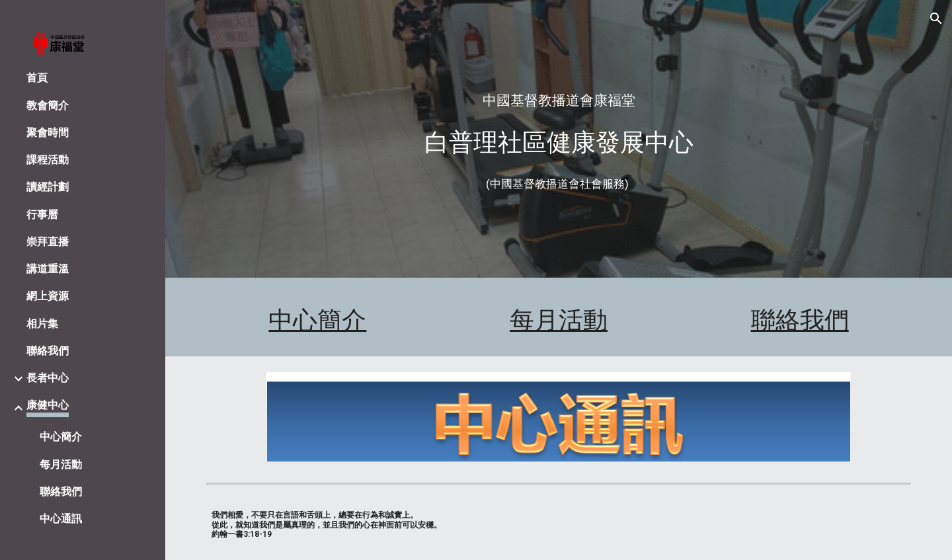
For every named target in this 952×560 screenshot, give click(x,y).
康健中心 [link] (48, 405)
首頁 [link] (37, 78)
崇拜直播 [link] (48, 242)
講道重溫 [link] (48, 269)
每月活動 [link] (61, 464)
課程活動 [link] (48, 160)
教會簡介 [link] (48, 105)
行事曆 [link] (42, 215)
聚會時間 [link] (48, 133)
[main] (559, 100)
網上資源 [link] (48, 296)
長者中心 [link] (48, 378)
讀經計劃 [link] (48, 187)
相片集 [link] (42, 324)
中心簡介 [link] (61, 437)
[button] (936, 19)
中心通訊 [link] (61, 519)
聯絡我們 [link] (48, 351)
